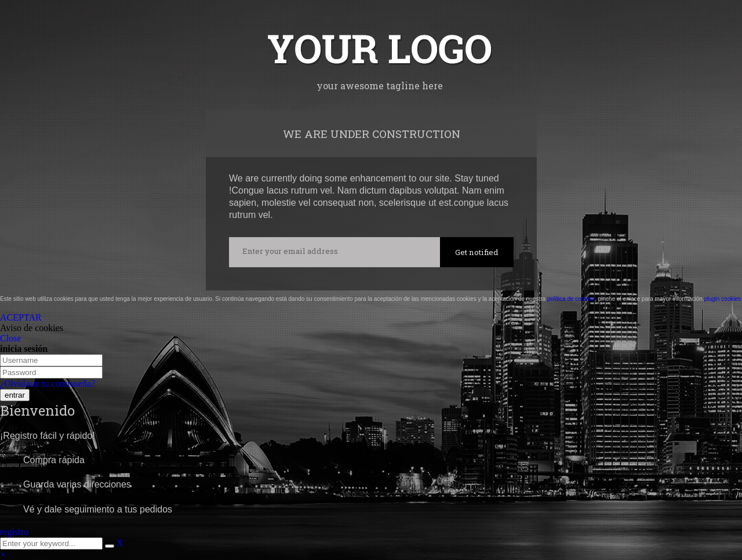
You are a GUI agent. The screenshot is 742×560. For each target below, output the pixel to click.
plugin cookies (723, 299)
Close (10, 338)
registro (14, 532)
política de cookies (571, 299)
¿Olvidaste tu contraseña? (48, 383)
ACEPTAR (21, 317)
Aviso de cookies (32, 328)
